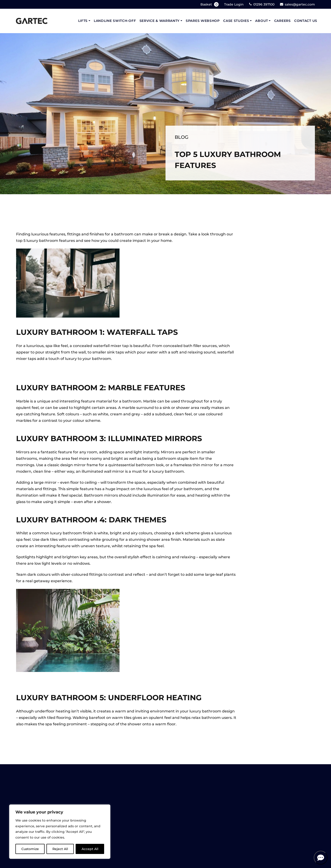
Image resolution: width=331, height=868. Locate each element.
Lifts (83, 21)
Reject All (60, 849)
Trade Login (234, 4)
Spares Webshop (203, 21)
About (262, 21)
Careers (282, 21)
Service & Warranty (160, 21)
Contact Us (306, 21)
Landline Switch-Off (115, 21)
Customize (30, 849)
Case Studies (236, 21)
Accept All (90, 849)
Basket (210, 4)
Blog (182, 137)
